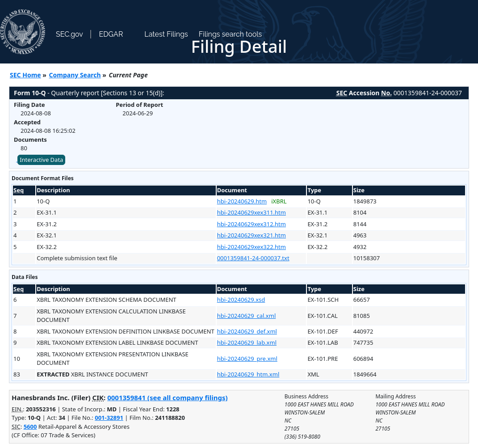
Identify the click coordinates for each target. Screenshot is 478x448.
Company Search (75, 75)
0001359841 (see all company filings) (167, 397)
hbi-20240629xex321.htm (252, 235)
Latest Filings (166, 34)
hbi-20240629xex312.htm (252, 224)
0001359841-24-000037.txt (253, 258)
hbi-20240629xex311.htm (252, 212)
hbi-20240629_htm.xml (248, 374)
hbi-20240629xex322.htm (252, 247)
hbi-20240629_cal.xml (247, 316)
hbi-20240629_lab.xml (247, 342)
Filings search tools (231, 34)
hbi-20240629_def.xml (247, 331)
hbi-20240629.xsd (241, 300)
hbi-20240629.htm (242, 201)
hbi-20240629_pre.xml (247, 359)
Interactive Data (41, 160)
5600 (30, 427)
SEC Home (25, 75)
